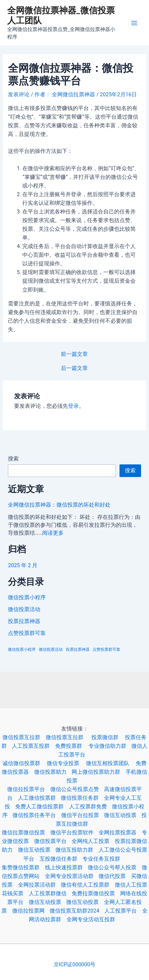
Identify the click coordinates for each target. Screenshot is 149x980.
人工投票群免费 (91, 807)
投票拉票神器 (24, 621)
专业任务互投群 (104, 859)
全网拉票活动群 (39, 885)
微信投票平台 (53, 841)
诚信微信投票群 (25, 763)
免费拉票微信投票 (96, 893)
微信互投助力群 (77, 850)
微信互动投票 (123, 815)
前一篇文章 (74, 354)
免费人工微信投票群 (42, 807)
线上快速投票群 (66, 868)
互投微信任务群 (61, 859)
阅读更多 (53, 533)
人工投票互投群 (33, 746)
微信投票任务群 (82, 798)
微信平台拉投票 (83, 815)
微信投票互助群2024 (77, 911)
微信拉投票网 (31, 911)
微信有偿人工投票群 (88, 885)
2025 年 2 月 (23, 565)
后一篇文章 (74, 368)
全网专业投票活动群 (72, 876)
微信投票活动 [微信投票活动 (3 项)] (51, 650)
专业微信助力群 (110, 746)
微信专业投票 (66, 763)
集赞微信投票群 (23, 868)
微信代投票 (115, 876)
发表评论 (19, 94)
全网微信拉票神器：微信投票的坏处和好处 (59, 505)
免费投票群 (72, 746)
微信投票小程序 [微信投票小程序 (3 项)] (22, 650)
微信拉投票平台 (29, 789)
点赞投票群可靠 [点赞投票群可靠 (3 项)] (106, 650)
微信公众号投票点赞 (77, 789)
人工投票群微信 (50, 893)
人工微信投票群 (39, 798)
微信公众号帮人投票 (115, 868)
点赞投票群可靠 (27, 633)
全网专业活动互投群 (93, 919)
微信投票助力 (53, 772)
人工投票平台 (123, 911)
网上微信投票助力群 (98, 772)
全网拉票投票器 (120, 833)
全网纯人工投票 (93, 841)
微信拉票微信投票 (26, 833)
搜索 (13, 459)
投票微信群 (108, 737)
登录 (73, 406)
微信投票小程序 (27, 597)
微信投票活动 (24, 609)
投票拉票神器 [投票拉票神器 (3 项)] (78, 650)
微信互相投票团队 (111, 763)
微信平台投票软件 (74, 833)
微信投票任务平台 (37, 815)
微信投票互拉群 (24, 737)
